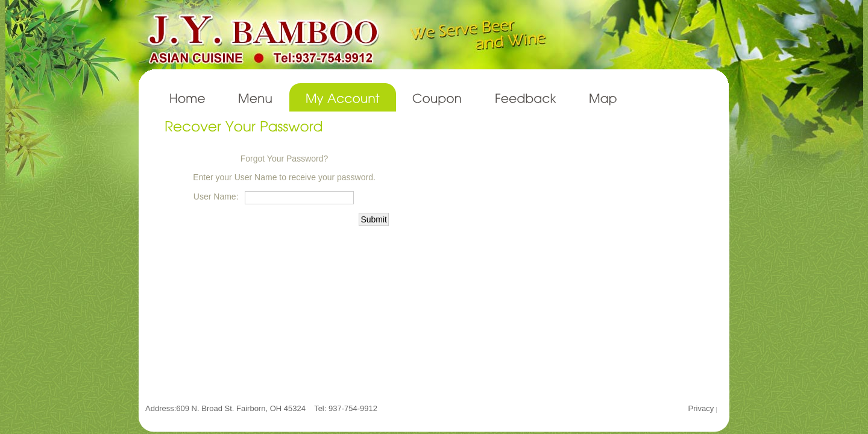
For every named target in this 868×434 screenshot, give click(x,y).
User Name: (216, 197)
